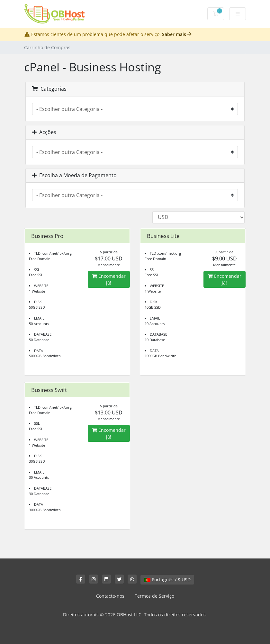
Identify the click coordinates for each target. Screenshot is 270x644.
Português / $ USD (167, 580)
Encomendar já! (109, 279)
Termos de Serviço (154, 596)
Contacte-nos (110, 596)
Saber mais (177, 34)
